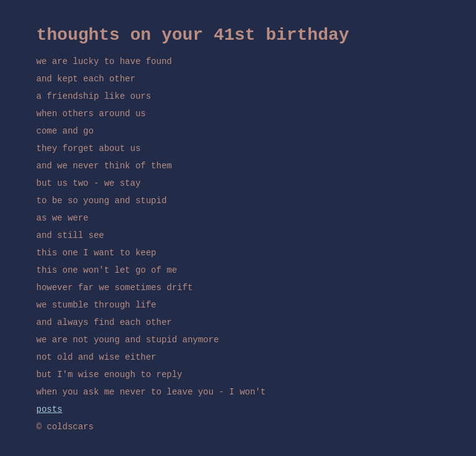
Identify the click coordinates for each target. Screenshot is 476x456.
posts (50, 409)
